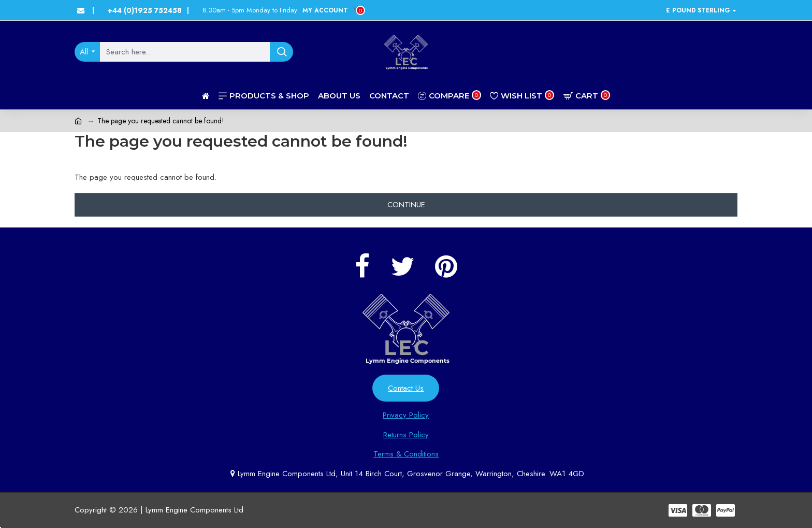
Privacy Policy (406, 415)
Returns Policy (406, 435)
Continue (406, 205)
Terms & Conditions (406, 454)
